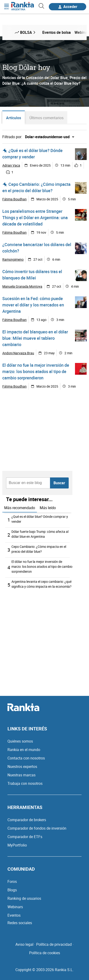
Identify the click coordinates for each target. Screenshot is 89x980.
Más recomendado (20, 508)
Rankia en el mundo (24, 750)
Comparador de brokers (27, 820)
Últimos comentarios (46, 118)
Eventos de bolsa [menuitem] (57, 32)
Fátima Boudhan (14, 199)
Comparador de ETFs (25, 837)
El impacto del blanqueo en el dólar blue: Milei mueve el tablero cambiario (35, 338)
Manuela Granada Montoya (22, 286)
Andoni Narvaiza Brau (18, 353)
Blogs (12, 890)
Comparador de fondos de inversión (37, 828)
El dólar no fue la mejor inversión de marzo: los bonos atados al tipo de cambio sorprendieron (36, 371)
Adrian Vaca (11, 165)
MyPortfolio (17, 845)
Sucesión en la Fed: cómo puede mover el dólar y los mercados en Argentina (33, 305)
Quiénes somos (20, 741)
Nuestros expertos (22, 766)
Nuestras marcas (21, 775)
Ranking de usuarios (24, 898)
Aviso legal (24, 944)
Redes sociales (20, 923)
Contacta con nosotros (26, 758)
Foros (12, 881)
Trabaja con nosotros (25, 783)
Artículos (14, 118)
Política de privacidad (54, 944)
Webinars (15, 907)
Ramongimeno (13, 259)
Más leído (48, 508)
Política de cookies (45, 953)
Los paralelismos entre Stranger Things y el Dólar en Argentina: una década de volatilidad (35, 217)
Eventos (14, 915)
